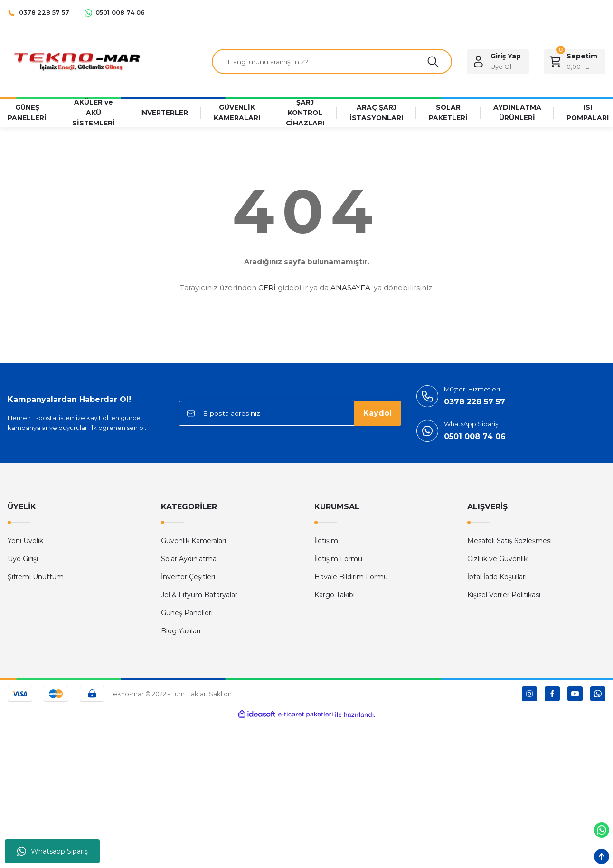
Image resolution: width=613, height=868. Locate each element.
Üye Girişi (23, 559)
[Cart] (575, 62)
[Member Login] (498, 62)
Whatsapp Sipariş (52, 851)
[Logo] (77, 61)
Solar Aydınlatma (189, 559)
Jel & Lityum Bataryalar (199, 595)
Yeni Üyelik (25, 541)
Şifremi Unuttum (36, 577)
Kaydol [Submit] (377, 414)
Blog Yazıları (181, 631)
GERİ (267, 288)
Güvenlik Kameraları (193, 541)
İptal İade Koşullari (497, 577)
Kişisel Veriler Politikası (504, 595)
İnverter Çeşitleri (188, 577)
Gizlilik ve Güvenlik (497, 559)
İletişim (326, 541)
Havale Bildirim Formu (351, 577)
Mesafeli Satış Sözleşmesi (509, 541)
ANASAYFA (350, 288)
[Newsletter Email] (290, 414)
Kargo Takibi (335, 595)
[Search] (332, 62)
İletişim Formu (338, 559)
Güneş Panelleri (187, 613)
